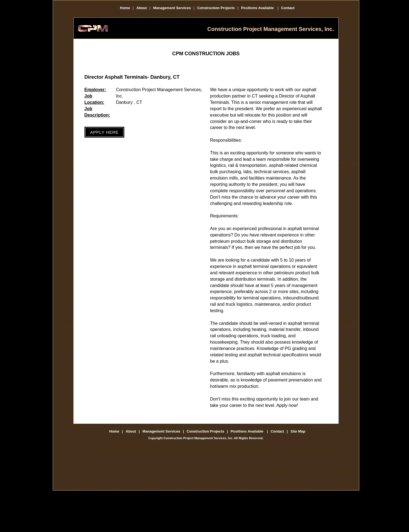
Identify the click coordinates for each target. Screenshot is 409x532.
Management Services (172, 8)
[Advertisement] (206, 476)
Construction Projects (216, 8)
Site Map (298, 431)
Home (125, 8)
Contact (288, 8)
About (142, 8)
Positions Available (258, 8)
